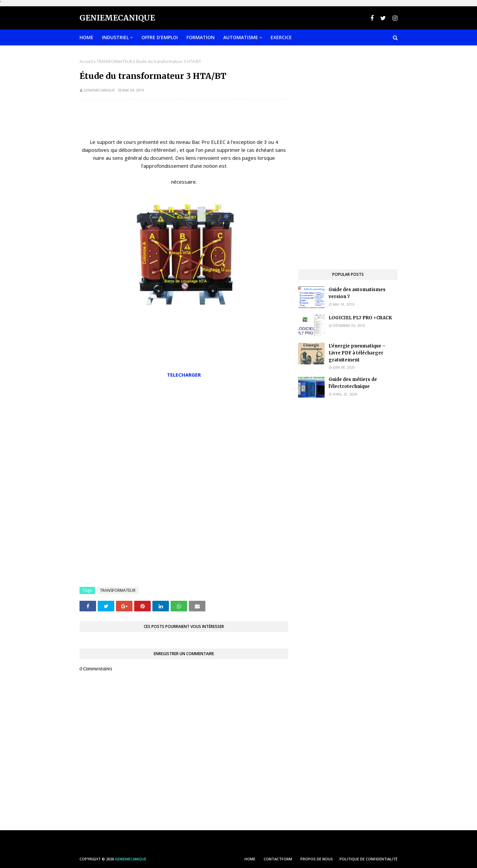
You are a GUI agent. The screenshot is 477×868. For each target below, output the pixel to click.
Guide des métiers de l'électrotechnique (353, 383)
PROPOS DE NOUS (317, 859)
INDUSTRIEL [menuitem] (115, 37)
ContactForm (278, 859)
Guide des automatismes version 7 (357, 293)
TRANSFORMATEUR (114, 62)
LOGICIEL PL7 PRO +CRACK (360, 318)
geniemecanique (99, 90)
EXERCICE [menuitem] (281, 37)
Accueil (86, 62)
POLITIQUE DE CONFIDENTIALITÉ (369, 859)
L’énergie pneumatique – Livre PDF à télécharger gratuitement (357, 353)
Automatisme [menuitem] (241, 37)
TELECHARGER (184, 375)
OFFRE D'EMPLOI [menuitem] (160, 37)
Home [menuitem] (86, 37)
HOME (250, 859)
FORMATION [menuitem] (201, 37)
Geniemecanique (117, 18)
